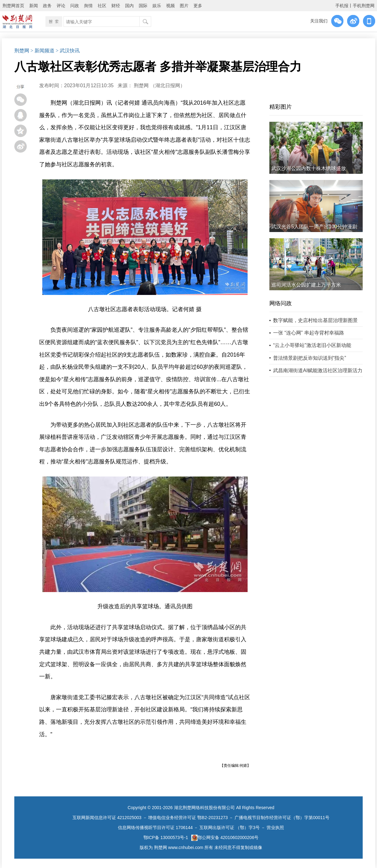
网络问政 (281, 303)
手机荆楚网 (364, 6)
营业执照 (275, 828)
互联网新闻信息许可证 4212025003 (107, 818)
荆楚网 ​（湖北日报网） (159, 85)
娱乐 (157, 6)
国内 (129, 6)
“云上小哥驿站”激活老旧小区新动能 (312, 345)
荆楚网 (22, 51)
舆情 (88, 6)
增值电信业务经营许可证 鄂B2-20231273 (188, 818)
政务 (47, 6)
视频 (170, 6)
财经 (116, 6)
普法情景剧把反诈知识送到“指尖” (310, 358)
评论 (61, 6)
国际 (143, 6)
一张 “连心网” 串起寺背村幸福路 (309, 333)
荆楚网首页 (13, 6)
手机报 (342, 6)
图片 (184, 6)
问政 (75, 6)
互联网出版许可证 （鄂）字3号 (230, 828)
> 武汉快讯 (68, 51)
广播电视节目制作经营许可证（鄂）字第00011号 (282, 818)
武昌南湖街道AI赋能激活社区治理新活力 (318, 370)
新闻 (34, 6)
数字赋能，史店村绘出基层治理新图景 (315, 320)
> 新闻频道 (42, 51)
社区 (102, 6)
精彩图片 (281, 107)
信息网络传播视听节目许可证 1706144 (155, 828)
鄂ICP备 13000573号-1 (166, 837)
